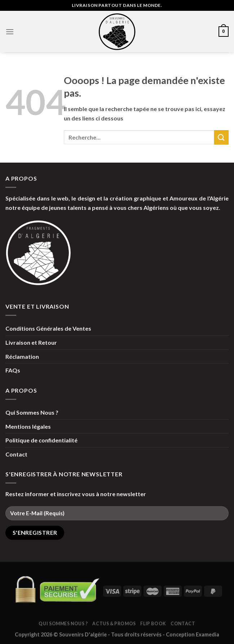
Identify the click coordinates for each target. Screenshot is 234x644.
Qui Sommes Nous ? (32, 412)
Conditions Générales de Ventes (48, 328)
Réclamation (22, 356)
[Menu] (10, 32)
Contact (16, 454)
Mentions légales (28, 426)
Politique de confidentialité (41, 440)
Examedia (207, 634)
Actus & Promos (114, 624)
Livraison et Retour (31, 342)
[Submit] (221, 137)
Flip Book (153, 624)
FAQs (13, 370)
